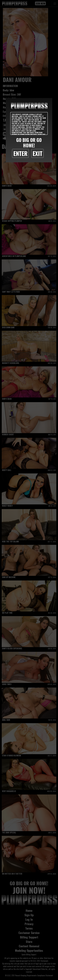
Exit (37, 153)
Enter (20, 153)
